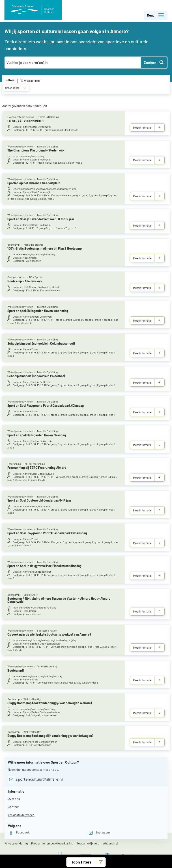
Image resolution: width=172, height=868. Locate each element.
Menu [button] (156, 15)
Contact (13, 807)
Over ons (14, 799)
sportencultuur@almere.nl (39, 779)
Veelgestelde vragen (21, 815)
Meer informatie (142, 128)
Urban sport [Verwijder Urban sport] (16, 88)
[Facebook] (19, 833)
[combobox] (73, 63)
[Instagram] (99, 833)
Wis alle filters (30, 81)
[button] (86, 862)
